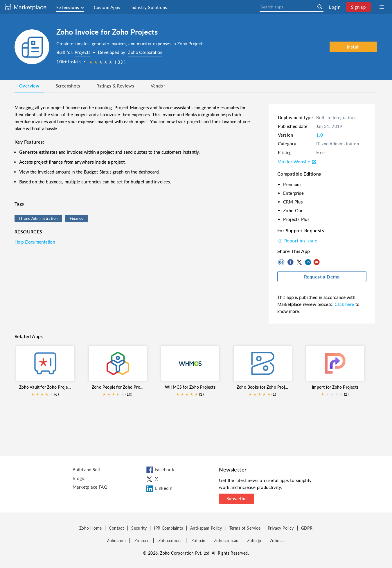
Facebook (290, 262)
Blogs (78, 478)
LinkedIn (308, 262)
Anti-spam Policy (206, 528)
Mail (317, 262)
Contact (116, 528)
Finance (77, 218)
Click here (345, 304)
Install (353, 47)
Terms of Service (245, 528)
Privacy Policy (281, 528)
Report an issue (297, 241)
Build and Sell (86, 469)
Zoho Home (91, 528)
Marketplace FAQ (90, 487)
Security (139, 528)
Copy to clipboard (282, 262)
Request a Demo (322, 277)
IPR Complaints (168, 528)
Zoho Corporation (145, 52)
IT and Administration (38, 218)
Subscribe (237, 499)
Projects (82, 52)
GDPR (307, 528)
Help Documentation (35, 242)
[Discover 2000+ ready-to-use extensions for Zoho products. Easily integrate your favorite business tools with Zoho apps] (30, 7)
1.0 (320, 135)
